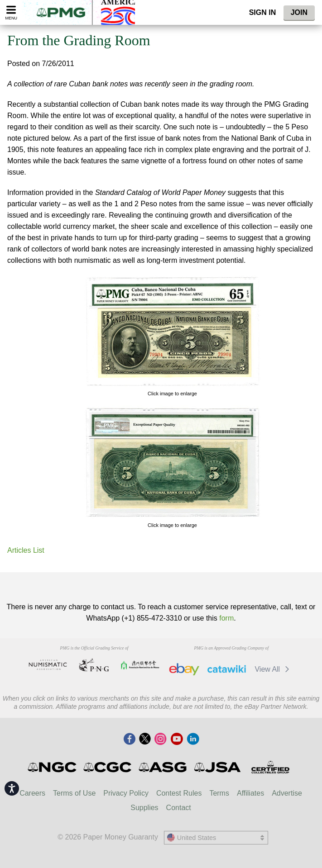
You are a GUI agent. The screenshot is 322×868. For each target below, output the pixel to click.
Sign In (263, 12)
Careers (32, 793)
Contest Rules (179, 793)
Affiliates (250, 793)
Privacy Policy (126, 793)
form (226, 618)
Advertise (287, 793)
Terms (219, 793)
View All (273, 669)
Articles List (26, 550)
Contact (179, 808)
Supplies (144, 808)
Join (299, 12)
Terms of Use (74, 793)
